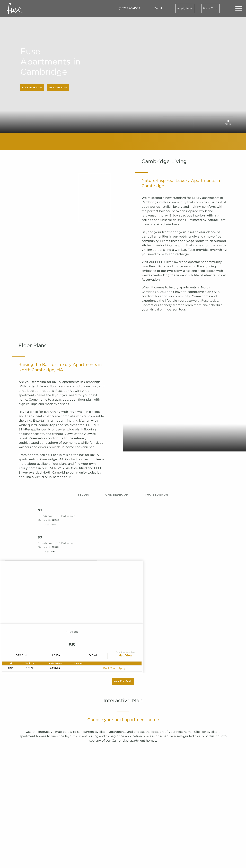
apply (122, 668)
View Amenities (58, 88)
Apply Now (185, 8)
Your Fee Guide (123, 681)
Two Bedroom (156, 495)
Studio (84, 495)
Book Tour (210, 8)
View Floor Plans (32, 88)
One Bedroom (117, 495)
